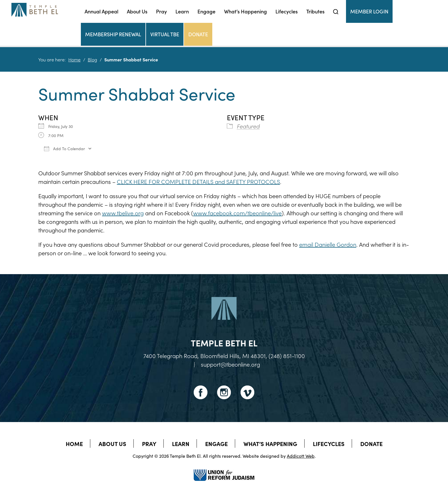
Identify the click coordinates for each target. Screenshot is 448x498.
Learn (182, 11)
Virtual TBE (165, 34)
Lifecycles (287, 11)
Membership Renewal (113, 34)
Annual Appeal (101, 11)
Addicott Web (301, 456)
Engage (206, 11)
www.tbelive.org (123, 213)
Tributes (315, 11)
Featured (248, 126)
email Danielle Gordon (328, 244)
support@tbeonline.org (230, 364)
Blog (92, 59)
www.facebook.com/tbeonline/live (237, 213)
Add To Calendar (64, 148)
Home (74, 59)
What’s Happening (245, 11)
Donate (198, 34)
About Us (137, 11)
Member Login (369, 11)
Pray (161, 11)
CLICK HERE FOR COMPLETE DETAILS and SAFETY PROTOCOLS (198, 181)
